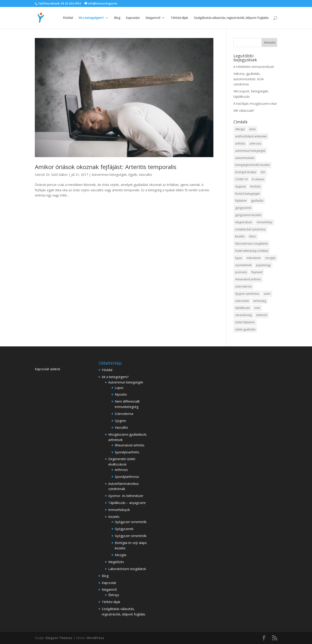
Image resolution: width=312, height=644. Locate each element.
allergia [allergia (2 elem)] (240, 129)
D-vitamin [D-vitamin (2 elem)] (258, 179)
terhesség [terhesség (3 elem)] (260, 301)
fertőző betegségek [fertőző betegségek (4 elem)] (247, 194)
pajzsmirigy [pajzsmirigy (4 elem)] (263, 265)
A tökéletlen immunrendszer (254, 67)
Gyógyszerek (124, 529)
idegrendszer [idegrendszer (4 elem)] (244, 222)
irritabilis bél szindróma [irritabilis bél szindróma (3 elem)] (250, 229)
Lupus (119, 388)
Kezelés (114, 517)
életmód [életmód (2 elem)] (262, 315)
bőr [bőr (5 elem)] (263, 172)
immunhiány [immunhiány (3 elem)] (264, 222)
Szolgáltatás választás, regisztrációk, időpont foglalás (231, 18)
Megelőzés (116, 562)
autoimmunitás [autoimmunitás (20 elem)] (245, 158)
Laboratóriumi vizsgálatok (127, 569)
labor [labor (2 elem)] (253, 236)
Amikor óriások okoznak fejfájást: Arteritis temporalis (106, 167)
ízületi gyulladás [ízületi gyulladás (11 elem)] (245, 329)
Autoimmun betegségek (109, 175)
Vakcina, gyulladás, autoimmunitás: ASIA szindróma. (249, 79)
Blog (117, 18)
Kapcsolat (133, 18)
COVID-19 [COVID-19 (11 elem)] (241, 179)
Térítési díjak (179, 18)
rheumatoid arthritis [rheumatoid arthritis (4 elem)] (248, 279)
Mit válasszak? (244, 110)
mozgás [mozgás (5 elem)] (270, 258)
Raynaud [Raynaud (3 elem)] (257, 272)
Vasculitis (145, 175)
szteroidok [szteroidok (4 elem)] (242, 301)
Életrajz (114, 595)
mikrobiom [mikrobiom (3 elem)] (254, 258)
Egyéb (133, 175)
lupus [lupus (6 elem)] (239, 258)
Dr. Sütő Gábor (57, 175)
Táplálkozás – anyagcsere (127, 503)
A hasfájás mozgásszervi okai (255, 104)
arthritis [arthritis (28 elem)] (240, 144)
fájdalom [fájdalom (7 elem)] (241, 201)
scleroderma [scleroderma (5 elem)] (243, 286)
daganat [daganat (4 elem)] (240, 186)
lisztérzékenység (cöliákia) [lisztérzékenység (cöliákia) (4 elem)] (252, 251)
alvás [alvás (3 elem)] (252, 129)
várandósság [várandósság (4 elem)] (243, 315)
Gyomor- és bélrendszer (126, 496)
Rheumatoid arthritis (130, 445)
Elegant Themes (59, 638)
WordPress (95, 638)
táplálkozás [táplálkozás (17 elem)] (242, 308)
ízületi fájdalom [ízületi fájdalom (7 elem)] (245, 322)
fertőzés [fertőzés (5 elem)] (255, 186)
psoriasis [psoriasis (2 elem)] (241, 272)
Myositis (121, 394)
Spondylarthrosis (127, 477)
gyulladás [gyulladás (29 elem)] (257, 201)
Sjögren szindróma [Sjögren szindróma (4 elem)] (247, 294)
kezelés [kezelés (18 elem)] (240, 236)
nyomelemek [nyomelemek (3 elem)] (243, 265)
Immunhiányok (119, 510)
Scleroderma (124, 414)
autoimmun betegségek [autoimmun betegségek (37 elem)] (250, 151)
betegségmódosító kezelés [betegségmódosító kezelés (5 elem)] (252, 165)
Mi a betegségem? (91, 18)
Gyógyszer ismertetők (131, 522)
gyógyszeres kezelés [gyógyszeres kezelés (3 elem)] (248, 215)
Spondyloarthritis (127, 452)
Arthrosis (121, 470)
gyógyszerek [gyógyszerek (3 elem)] (243, 208)
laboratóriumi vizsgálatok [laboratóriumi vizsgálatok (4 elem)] (251, 244)
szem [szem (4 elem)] (267, 294)
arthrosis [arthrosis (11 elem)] (255, 144)
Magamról (153, 18)
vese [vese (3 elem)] (257, 308)
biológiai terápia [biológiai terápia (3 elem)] (246, 172)
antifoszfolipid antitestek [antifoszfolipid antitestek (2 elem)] (251, 136)
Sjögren (120, 421)
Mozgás (121, 555)
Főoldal (68, 18)
